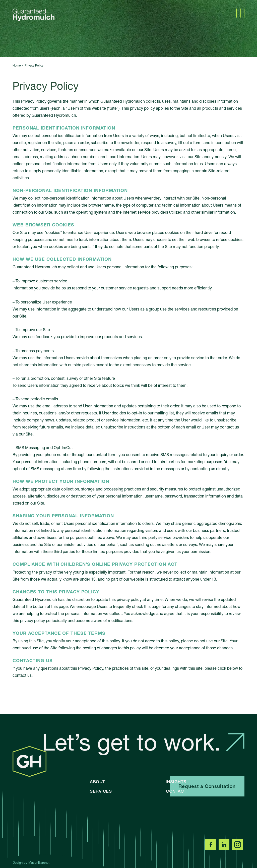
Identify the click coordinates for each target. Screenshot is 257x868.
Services (101, 791)
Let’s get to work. (143, 742)
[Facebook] (212, 848)
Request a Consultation (207, 786)
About (98, 782)
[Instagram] (238, 848)
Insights (176, 782)
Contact (176, 791)
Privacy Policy (34, 65)
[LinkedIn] (225, 848)
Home (17, 65)
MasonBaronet (39, 862)
